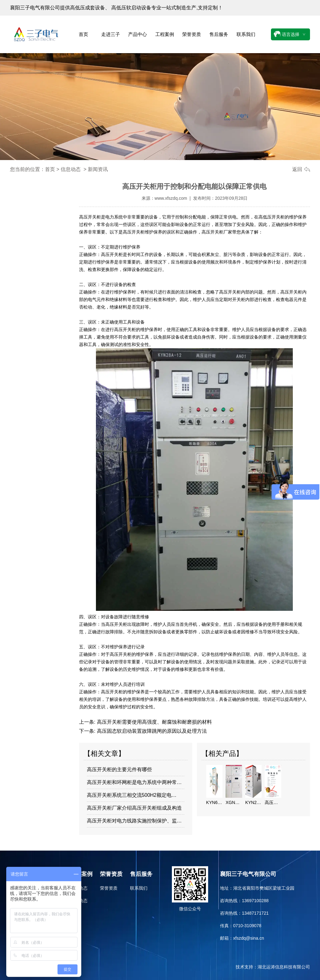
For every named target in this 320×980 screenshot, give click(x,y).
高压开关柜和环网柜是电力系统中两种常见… (136, 782)
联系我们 (246, 34)
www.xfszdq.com (171, 198)
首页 (83, 34)
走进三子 (111, 34)
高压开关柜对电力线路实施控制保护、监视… (136, 821)
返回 (297, 169)
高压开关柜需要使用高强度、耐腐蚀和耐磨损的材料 (153, 722)
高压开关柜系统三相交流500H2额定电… (132, 795)
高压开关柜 (90, 217)
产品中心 (137, 34)
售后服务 (219, 34)
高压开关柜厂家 (217, 232)
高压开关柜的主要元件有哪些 (119, 769)
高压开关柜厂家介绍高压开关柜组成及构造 (134, 808)
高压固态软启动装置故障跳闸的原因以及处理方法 (151, 731)
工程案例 (165, 34)
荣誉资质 (192, 34)
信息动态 (71, 169)
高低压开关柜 (272, 217)
